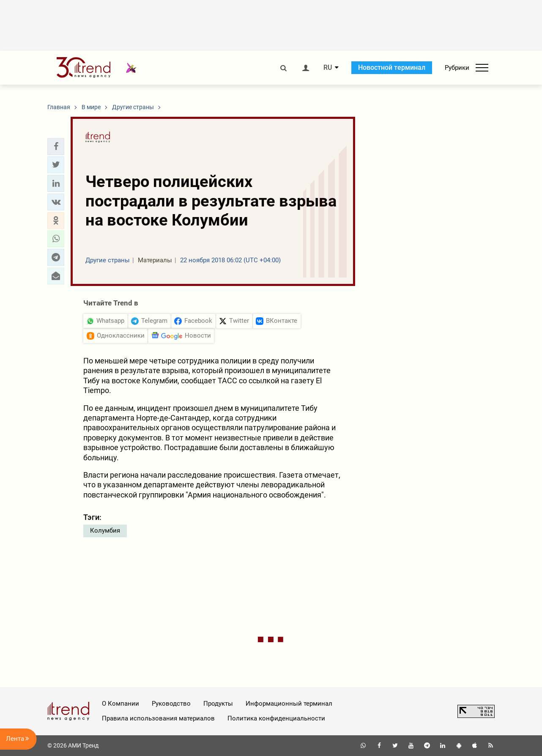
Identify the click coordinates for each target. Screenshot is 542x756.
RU (328, 68)
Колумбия (105, 531)
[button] (56, 146)
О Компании (120, 704)
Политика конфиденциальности (276, 718)
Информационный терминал (289, 704)
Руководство (171, 704)
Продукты (218, 704)
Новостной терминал (392, 67)
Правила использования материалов (158, 718)
